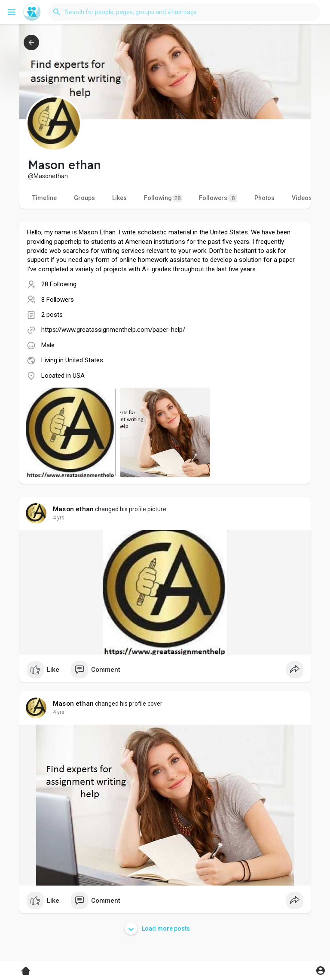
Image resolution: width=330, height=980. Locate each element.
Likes (119, 198)
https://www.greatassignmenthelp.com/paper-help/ (113, 330)
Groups (84, 198)
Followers (218, 198)
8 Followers (58, 300)
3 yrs (59, 518)
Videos (302, 198)
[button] (184, 12)
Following (163, 198)
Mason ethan (73, 509)
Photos (264, 198)
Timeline (44, 198)
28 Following (59, 284)
